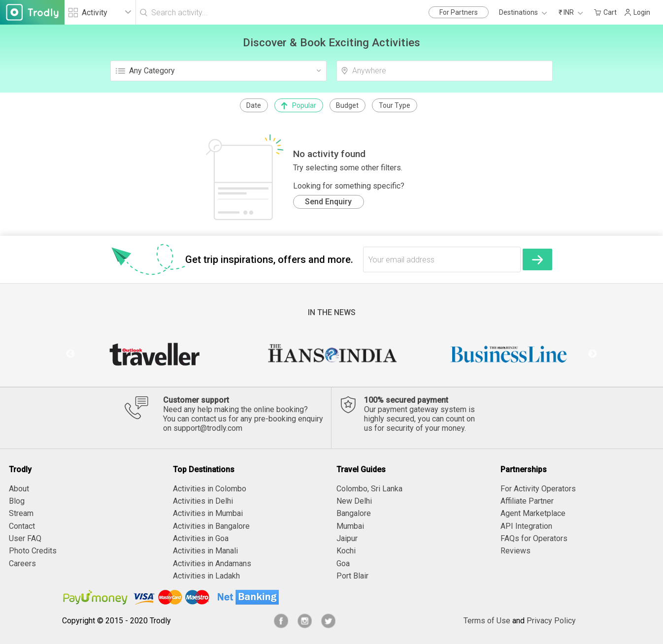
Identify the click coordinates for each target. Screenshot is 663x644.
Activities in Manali (205, 551)
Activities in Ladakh (206, 576)
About (19, 489)
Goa (343, 563)
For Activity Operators (538, 489)
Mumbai (350, 526)
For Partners (459, 12)
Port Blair (352, 576)
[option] (154, 354)
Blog (17, 501)
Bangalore (354, 513)
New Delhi (354, 501)
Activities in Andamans (212, 563)
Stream (21, 513)
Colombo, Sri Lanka (369, 489)
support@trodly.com (208, 428)
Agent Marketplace (533, 513)
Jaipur (347, 538)
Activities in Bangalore (211, 526)
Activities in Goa (201, 538)
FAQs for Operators (534, 538)
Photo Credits (33, 551)
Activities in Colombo (210, 489)
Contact (22, 526)
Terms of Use (487, 621)
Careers (22, 563)
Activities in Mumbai (208, 513)
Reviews (515, 551)
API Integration (526, 526)
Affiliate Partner (527, 501)
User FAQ (25, 538)
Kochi (346, 551)
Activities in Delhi (203, 501)
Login (637, 12)
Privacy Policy (551, 621)
